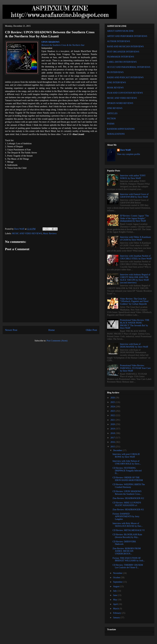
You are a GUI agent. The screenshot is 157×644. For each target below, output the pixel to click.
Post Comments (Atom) (57, 341)
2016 (113, 442)
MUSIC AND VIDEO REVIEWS (27, 233)
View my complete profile (129, 154)
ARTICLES (112, 113)
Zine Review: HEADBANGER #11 (128, 510)
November (118, 573)
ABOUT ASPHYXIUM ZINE (120, 31)
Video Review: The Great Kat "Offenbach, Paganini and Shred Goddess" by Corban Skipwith (134, 301)
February (117, 613)
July (115, 591)
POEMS (111, 124)
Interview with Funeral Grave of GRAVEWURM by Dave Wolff (134, 196)
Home (52, 330)
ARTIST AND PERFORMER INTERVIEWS (127, 36)
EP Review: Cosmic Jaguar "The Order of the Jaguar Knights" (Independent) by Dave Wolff (134, 218)
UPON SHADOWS (50, 42)
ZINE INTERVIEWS (116, 82)
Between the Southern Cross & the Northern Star (63, 45)
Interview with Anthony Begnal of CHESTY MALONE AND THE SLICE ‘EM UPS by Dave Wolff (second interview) (135, 279)
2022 (113, 415)
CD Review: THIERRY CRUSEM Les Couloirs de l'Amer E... (128, 566)
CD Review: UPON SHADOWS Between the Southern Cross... (127, 493)
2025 (113, 402)
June (115, 595)
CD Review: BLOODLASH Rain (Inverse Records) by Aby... (127, 536)
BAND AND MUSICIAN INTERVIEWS (125, 47)
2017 (113, 438)
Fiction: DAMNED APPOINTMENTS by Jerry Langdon (126, 516)
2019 (113, 429)
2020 (113, 424)
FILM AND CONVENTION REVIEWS (125, 93)
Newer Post (11, 330)
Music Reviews (50, 233)
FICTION (111, 119)
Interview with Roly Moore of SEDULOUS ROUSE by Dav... (128, 525)
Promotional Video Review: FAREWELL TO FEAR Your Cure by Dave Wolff (135, 368)
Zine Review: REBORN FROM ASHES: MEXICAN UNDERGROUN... (127, 551)
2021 (113, 420)
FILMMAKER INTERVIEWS (121, 57)
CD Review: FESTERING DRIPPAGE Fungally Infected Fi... (127, 471)
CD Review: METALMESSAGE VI (129, 530)
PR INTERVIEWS (115, 72)
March (116, 609)
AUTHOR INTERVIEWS (119, 41)
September (118, 582)
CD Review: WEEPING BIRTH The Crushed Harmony (129, 486)
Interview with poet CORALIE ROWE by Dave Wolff (126, 455)
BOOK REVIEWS (115, 88)
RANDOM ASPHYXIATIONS (121, 129)
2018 (113, 433)
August (116, 586)
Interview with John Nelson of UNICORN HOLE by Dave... (127, 462)
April (116, 604)
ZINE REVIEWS (115, 108)
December (118, 450)
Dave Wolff (126, 150)
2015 (113, 447)
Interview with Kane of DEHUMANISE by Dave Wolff (134, 345)
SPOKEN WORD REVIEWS (120, 103)
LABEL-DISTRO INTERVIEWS (122, 62)
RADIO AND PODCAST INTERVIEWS (125, 77)
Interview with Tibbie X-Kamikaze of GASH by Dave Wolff (135, 238)
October (117, 578)
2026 (113, 398)
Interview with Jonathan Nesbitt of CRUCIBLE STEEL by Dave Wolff (136, 257)
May (115, 600)
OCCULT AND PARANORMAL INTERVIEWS (129, 67)
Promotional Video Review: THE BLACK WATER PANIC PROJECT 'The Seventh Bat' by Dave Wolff (135, 324)
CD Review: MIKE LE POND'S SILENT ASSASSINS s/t (127, 504)
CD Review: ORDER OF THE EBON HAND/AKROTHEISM (128, 479)
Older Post (91, 330)
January (117, 618)
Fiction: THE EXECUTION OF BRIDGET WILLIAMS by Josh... (129, 559)
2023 (113, 411)
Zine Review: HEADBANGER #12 (128, 498)
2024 (113, 407)
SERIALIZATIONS (116, 134)
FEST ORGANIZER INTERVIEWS (123, 52)
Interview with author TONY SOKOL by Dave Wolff (133, 177)
